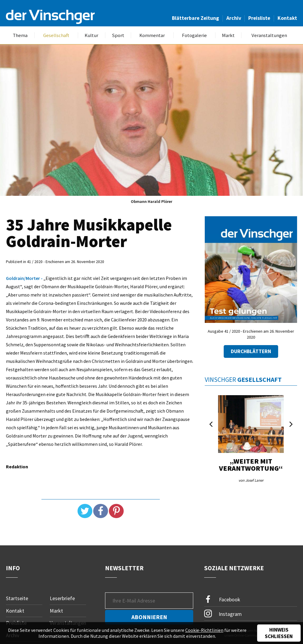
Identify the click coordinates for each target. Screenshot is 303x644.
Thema (20, 35)
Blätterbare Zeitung (195, 18)
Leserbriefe (62, 598)
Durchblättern (251, 351)
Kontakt (287, 18)
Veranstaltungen (269, 35)
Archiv (234, 18)
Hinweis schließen (279, 633)
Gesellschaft (56, 35)
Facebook (222, 599)
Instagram (223, 613)
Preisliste (259, 18)
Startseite (17, 598)
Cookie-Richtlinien (204, 630)
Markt (228, 35)
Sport (118, 35)
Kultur (91, 35)
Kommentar (152, 35)
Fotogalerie (194, 35)
